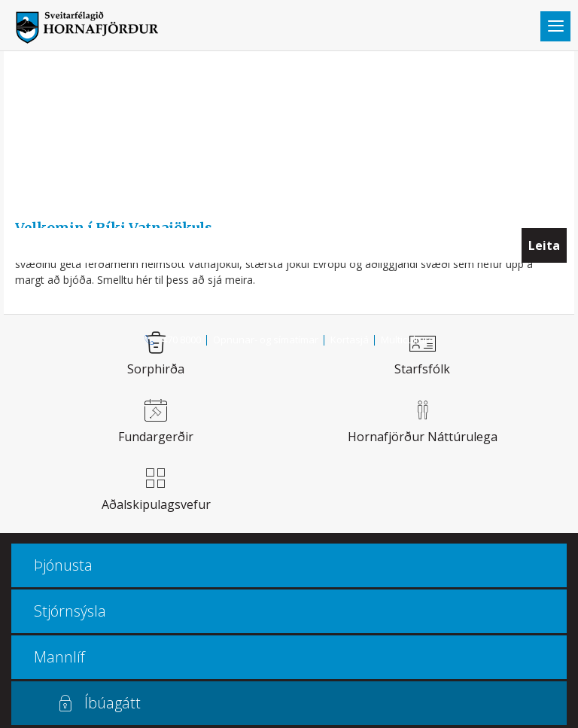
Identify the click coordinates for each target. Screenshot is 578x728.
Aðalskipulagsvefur (156, 504)
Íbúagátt (113, 703)
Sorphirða (156, 369)
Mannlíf (59, 657)
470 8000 (181, 340)
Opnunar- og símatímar (266, 340)
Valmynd (555, 26)
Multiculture (408, 340)
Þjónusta (63, 565)
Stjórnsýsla (70, 611)
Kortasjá (350, 340)
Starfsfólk (422, 369)
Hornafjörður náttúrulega (423, 437)
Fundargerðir (156, 437)
